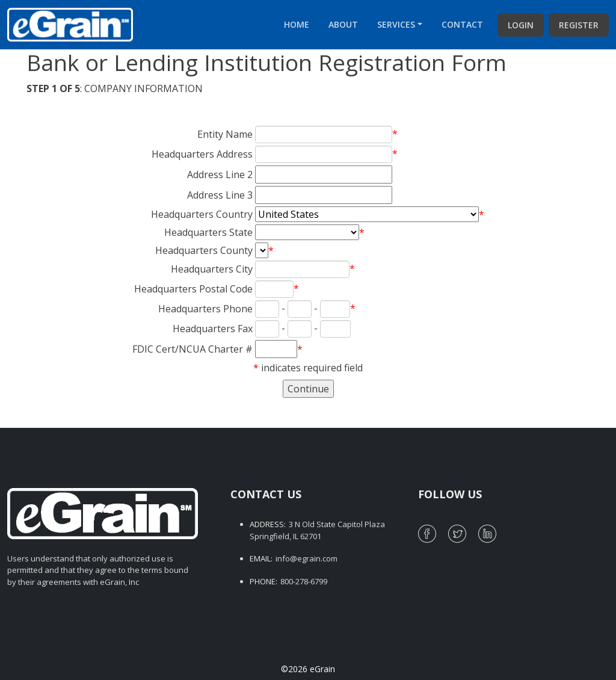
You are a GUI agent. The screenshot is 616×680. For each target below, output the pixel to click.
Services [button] (396, 24)
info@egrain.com (306, 558)
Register (579, 25)
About (343, 24)
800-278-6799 (304, 581)
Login (521, 25)
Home (297, 24)
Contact (462, 24)
